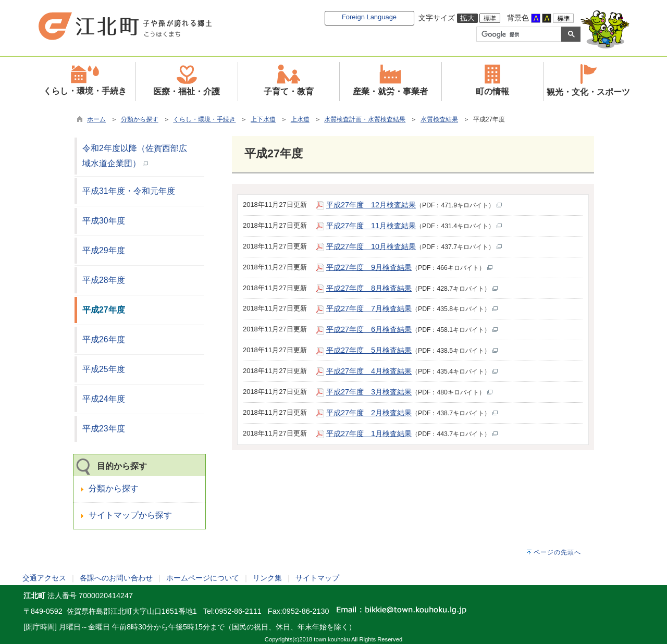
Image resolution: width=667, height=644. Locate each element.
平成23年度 (104, 429)
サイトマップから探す (130, 515)
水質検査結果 (439, 119)
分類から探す (140, 119)
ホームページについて (203, 578)
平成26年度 (104, 339)
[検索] (518, 34)
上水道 (300, 119)
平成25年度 (104, 369)
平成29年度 (104, 250)
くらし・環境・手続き (204, 119)
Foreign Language (369, 17)
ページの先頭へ (557, 552)
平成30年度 (104, 221)
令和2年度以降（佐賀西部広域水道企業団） (135, 156)
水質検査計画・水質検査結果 (365, 119)
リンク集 (267, 578)
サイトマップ (317, 578)
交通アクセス (44, 578)
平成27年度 (104, 310)
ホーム (96, 119)
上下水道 (263, 119)
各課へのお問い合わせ (116, 578)
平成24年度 (104, 399)
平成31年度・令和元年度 (129, 191)
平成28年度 (104, 280)
